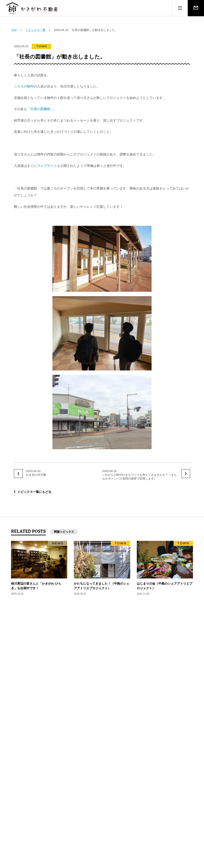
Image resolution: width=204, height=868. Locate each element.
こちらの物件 (24, 86)
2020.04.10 (30, 474)
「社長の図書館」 (40, 109)
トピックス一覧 (35, 30)
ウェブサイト (47, 166)
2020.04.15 (146, 475)
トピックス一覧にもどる (34, 492)
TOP (14, 30)
